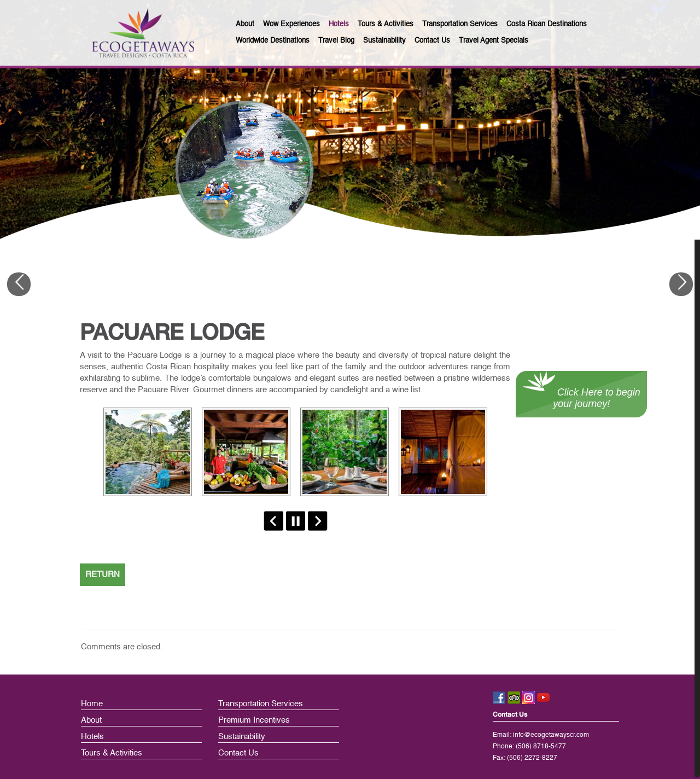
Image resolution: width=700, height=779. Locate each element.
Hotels (92, 737)
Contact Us (238, 753)
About (91, 720)
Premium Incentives (254, 720)
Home (92, 704)
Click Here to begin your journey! (582, 398)
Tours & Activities (112, 753)
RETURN (103, 575)
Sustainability (242, 737)
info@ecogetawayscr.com (551, 735)
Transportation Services (261, 704)
